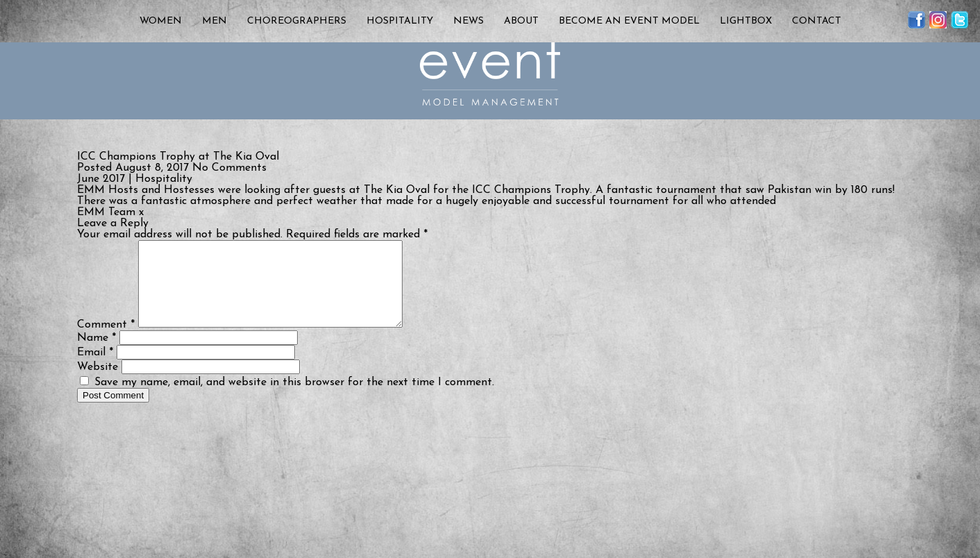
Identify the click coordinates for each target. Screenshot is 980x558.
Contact (817, 21)
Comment (106, 341)
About (521, 21)
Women (161, 21)
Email (95, 369)
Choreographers (297, 21)
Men (214, 21)
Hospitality (400, 21)
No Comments (229, 168)
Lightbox (746, 21)
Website (98, 384)
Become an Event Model (629, 21)
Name (96, 355)
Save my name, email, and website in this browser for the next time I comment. (294, 399)
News (468, 21)
